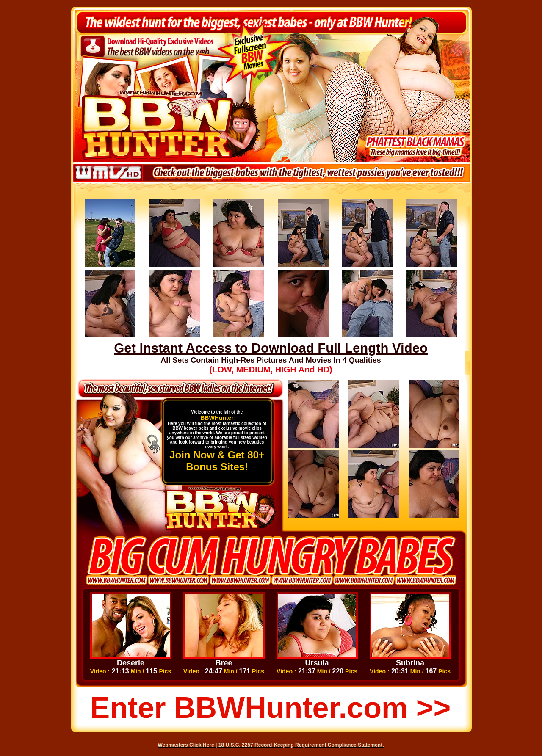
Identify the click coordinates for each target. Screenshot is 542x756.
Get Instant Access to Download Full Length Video (271, 348)
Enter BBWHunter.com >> (271, 708)
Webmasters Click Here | (188, 745)
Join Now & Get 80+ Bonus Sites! (217, 461)
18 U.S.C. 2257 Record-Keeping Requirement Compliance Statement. (301, 745)
